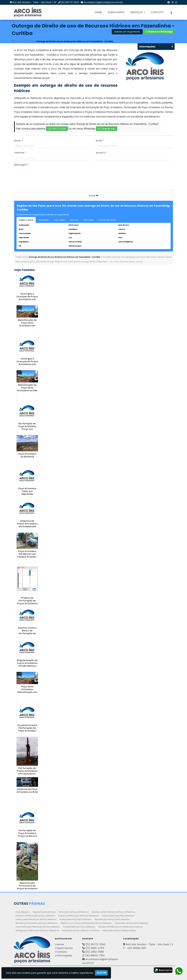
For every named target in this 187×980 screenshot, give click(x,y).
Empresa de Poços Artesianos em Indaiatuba (27, 524)
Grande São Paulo (107, 220)
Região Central (26, 220)
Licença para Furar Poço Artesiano (118, 916)
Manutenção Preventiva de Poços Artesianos (37, 923)
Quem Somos (116, 12)
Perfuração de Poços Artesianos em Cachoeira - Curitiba (27, 772)
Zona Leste (88, 220)
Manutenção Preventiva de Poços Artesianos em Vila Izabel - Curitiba (27, 889)
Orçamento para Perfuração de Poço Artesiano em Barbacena (27, 729)
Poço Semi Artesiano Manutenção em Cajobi (27, 691)
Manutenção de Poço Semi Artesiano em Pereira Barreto (27, 324)
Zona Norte (44, 220)
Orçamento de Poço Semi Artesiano (132, 923)
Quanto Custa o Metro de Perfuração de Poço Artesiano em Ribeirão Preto (27, 633)
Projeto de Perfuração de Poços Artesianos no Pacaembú (27, 602)
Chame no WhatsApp (159, 32)
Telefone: (20, 153)
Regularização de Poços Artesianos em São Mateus (27, 663)
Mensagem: (21, 165)
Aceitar (101, 973)
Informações (64, 956)
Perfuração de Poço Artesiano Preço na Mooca (27, 833)
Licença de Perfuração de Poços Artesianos (79, 916)
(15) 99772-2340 (70, 2)
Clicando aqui (107, 129)
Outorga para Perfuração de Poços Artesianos (37, 930)
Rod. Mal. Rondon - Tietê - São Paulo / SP (34, 2)
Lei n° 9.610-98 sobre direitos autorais (126, 262)
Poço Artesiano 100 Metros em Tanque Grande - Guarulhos (27, 555)
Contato (157, 12)
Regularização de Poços (44, 912)
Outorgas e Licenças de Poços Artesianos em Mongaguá (27, 363)
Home (98, 12)
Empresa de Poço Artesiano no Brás (27, 791)
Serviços (138, 12)
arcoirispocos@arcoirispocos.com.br (103, 2)
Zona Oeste (59, 220)
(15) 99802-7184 (95, 956)
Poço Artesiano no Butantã (27, 455)
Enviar (94, 196)
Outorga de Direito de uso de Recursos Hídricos (120, 927)
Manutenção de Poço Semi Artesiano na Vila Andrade (27, 389)
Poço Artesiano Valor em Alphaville (27, 491)
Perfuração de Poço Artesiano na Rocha (81, 930)
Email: (100, 141)
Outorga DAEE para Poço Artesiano (79, 927)
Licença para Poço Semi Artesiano (75, 919)
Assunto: (102, 153)
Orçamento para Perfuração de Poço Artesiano (38, 927)
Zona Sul (74, 220)
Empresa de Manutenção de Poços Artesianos (113, 912)
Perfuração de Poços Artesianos (74, 912)
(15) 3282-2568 (95, 952)
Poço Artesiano (23, 912)
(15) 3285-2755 (95, 948)
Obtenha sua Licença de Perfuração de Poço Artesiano (86, 923)
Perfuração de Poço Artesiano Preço (119, 930)
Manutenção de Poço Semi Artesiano (112, 919)
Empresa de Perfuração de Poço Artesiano (35, 916)
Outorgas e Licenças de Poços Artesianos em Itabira (27, 298)
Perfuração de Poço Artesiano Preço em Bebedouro (27, 428)
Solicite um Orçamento (127, 32)
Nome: (18, 141)
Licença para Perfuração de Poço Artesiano (36, 919)
